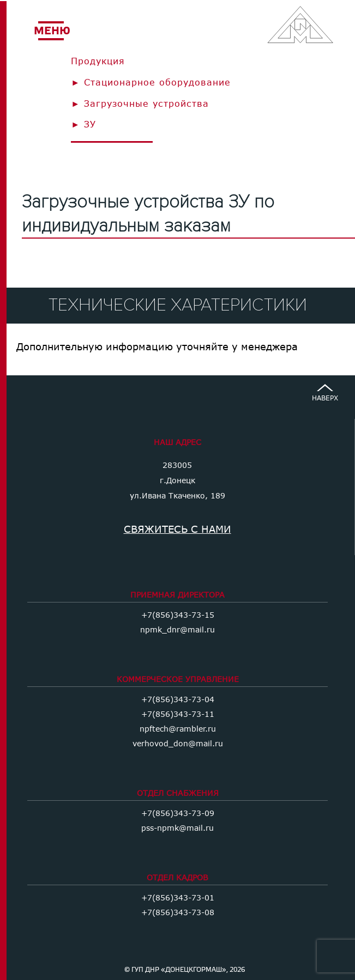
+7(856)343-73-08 (178, 912)
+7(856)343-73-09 (178, 813)
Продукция (98, 61)
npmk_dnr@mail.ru (177, 629)
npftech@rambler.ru (178, 729)
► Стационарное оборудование (151, 82)
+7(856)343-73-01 (178, 897)
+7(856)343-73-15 (178, 615)
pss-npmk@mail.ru (177, 828)
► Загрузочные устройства (140, 103)
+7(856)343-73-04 (178, 699)
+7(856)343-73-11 (178, 714)
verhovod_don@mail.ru (178, 743)
